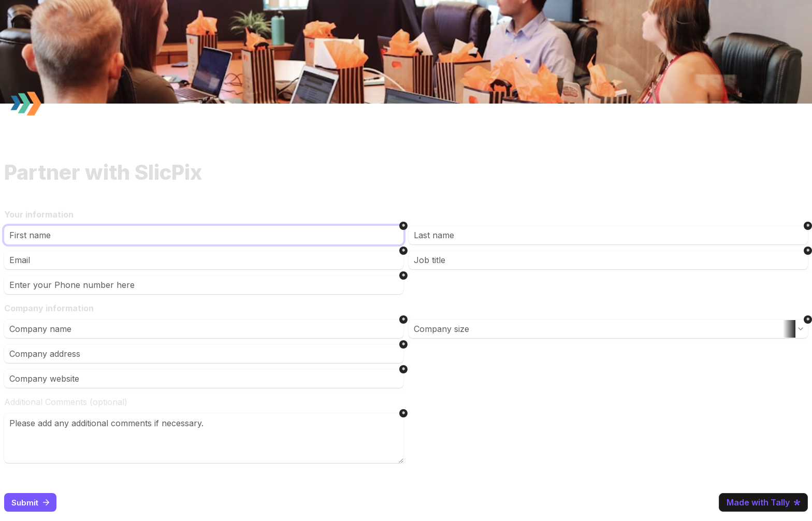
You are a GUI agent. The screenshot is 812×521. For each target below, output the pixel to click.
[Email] (204, 260)
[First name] (204, 235)
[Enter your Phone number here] (204, 285)
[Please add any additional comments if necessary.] (204, 438)
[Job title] (608, 260)
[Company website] (204, 379)
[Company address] (204, 354)
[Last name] (608, 235)
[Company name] (204, 329)
